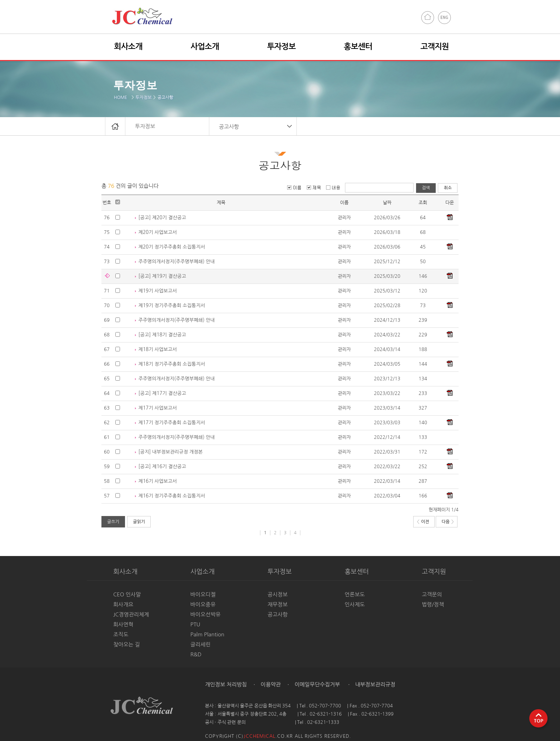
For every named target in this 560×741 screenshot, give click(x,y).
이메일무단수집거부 (317, 684)
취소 (448, 188)
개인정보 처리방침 (226, 684)
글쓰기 (113, 522)
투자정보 (144, 97)
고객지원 (435, 46)
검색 (426, 188)
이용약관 (270, 684)
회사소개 (128, 46)
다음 (447, 522)
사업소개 (205, 46)
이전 (423, 522)
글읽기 (139, 522)
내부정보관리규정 (374, 684)
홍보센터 (358, 46)
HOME (122, 97)
